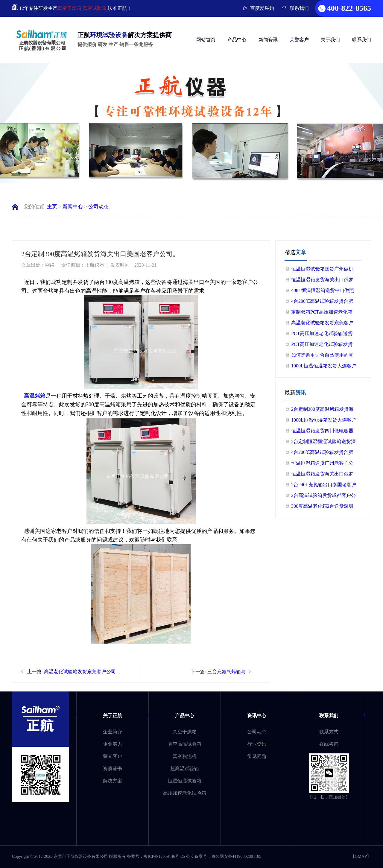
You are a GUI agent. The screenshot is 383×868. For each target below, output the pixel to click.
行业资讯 (257, 744)
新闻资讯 (268, 40)
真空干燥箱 (69, 8)
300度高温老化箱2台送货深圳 (322, 506)
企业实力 (113, 744)
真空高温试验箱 (185, 744)
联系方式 (329, 732)
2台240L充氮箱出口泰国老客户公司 (324, 486)
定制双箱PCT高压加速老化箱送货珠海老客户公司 (322, 313)
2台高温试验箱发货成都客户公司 (323, 497)
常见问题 (257, 756)
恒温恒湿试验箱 (185, 781)
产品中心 (237, 40)
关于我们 (330, 40)
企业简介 (113, 732)
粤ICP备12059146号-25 (164, 856)
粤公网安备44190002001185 (236, 856)
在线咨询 (329, 744)
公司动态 (98, 207)
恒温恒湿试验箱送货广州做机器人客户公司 (322, 270)
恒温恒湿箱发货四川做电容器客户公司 (322, 432)
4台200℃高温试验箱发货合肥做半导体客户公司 (322, 303)
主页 (52, 207)
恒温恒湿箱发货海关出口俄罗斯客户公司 (322, 281)
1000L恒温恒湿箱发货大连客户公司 (324, 367)
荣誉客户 (299, 40)
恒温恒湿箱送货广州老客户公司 (322, 465)
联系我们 (299, 8)
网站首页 (206, 40)
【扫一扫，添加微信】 (329, 797)
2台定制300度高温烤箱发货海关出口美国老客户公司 (322, 411)
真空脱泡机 (185, 756)
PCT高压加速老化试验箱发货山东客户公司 (322, 346)
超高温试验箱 (185, 769)
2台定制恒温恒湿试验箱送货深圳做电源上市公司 (323, 443)
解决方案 (113, 781)
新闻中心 (73, 207)
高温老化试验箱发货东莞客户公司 (80, 672)
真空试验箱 (95, 8)
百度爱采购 (262, 8)
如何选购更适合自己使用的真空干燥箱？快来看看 (322, 357)
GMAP (361, 856)
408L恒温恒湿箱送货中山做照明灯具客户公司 (323, 292)
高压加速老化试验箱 (185, 793)
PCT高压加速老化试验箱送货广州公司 (322, 335)
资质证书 (113, 769)
